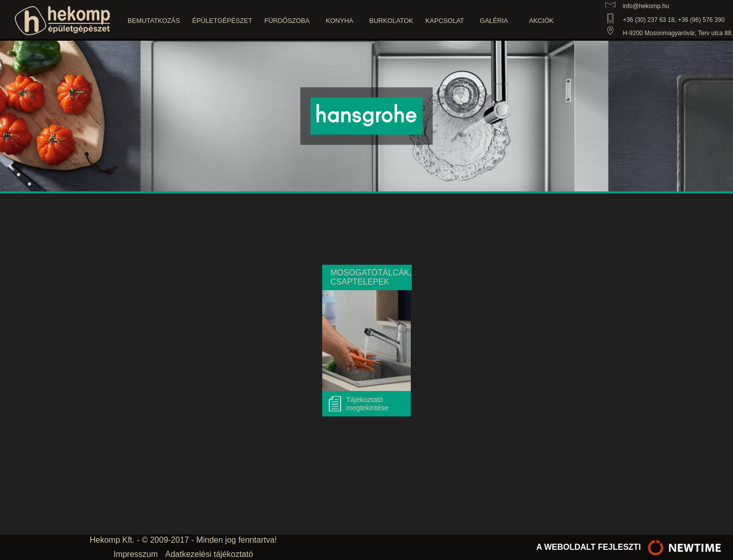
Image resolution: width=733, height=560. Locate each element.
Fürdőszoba (287, 21)
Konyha (340, 21)
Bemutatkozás (154, 21)
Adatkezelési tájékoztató (209, 554)
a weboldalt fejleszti (631, 547)
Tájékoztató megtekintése (367, 404)
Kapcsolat (445, 21)
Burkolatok (391, 21)
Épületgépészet (222, 21)
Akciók (541, 21)
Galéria (494, 21)
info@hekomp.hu (646, 6)
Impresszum (136, 554)
